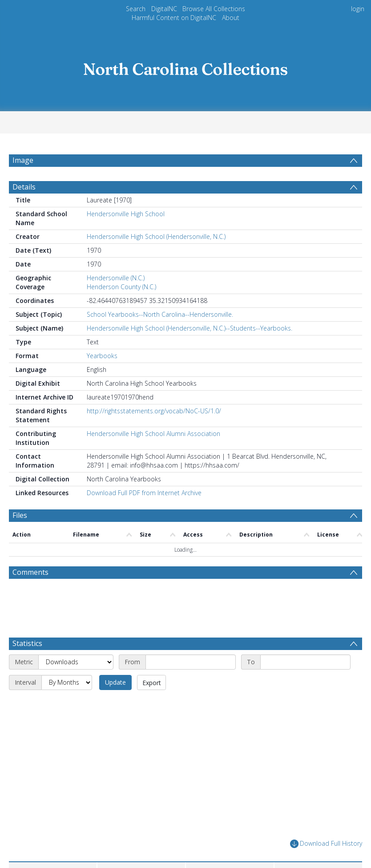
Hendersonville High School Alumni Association (153, 434)
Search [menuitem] (136, 9)
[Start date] (191, 662)
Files (20, 515)
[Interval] (67, 682)
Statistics (27, 643)
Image (23, 160)
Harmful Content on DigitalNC (174, 18)
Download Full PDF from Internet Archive (144, 493)
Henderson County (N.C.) (121, 287)
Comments (30, 572)
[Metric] (76, 662)
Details (24, 187)
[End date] (305, 662)
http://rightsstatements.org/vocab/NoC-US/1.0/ (154, 411)
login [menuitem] (358, 9)
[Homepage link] (185, 67)
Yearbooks (102, 356)
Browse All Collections (214, 9)
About (231, 18)
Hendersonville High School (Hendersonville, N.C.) (156, 236)
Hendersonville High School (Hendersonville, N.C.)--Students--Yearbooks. (190, 328)
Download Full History (326, 844)
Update (115, 682)
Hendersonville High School (126, 214)
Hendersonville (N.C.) (116, 278)
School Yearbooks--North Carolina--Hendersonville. (160, 314)
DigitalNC (164, 9)
